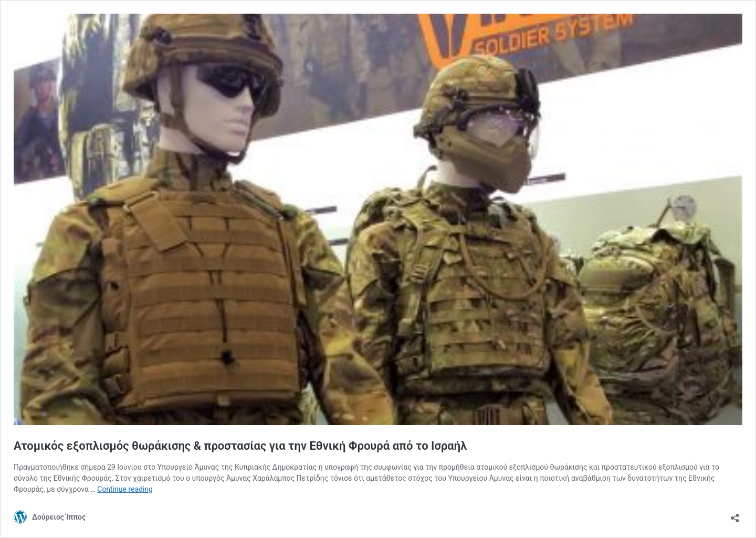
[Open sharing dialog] (735, 515)
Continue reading (125, 489)
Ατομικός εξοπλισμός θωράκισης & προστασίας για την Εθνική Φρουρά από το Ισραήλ (240, 446)
